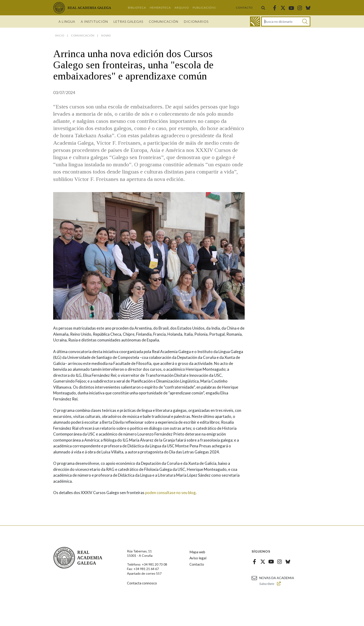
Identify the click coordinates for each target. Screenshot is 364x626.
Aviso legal (198, 558)
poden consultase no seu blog (170, 493)
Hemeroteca (160, 8)
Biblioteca (137, 8)
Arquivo (182, 8)
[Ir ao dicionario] (255, 21)
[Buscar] (305, 21)
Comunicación (164, 21)
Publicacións (204, 8)
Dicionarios (196, 21)
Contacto (244, 8)
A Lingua (67, 21)
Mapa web (197, 552)
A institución (94, 21)
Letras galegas (128, 21)
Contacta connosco (142, 583)
